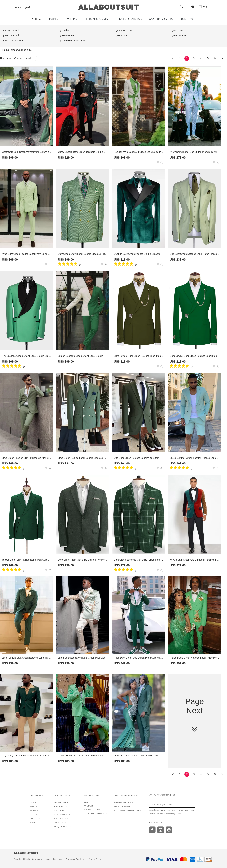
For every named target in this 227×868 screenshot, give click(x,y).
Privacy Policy (95, 859)
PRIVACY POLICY (92, 810)
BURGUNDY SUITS (63, 814)
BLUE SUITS (60, 810)
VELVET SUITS (61, 818)
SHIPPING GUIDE (122, 807)
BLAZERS (35, 810)
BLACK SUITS (60, 807)
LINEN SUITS (60, 822)
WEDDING (35, 818)
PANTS (34, 807)
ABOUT (87, 803)
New (20, 58)
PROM (33, 822)
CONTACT (88, 806)
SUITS (33, 803)
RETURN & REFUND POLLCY (127, 810)
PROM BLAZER (61, 803)
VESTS (34, 814)
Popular (7, 58)
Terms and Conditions (76, 859)
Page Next (194, 715)
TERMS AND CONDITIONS (96, 813)
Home (6, 50)
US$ (204, 7)
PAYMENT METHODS (123, 803)
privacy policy (175, 814)
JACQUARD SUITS (62, 826)
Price (32, 58)
